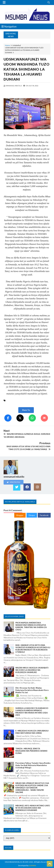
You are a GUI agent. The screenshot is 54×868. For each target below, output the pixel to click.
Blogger (20, 515)
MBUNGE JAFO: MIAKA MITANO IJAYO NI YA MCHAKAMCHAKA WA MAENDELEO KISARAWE (33, 808)
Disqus (32, 515)
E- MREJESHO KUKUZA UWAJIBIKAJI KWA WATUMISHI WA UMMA (32, 732)
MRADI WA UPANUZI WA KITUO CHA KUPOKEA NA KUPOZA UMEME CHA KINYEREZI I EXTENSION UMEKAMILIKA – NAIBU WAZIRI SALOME (32, 788)
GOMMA (32, 865)
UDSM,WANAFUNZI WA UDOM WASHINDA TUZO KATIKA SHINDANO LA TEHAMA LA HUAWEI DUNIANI (27, 69)
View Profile (14, 482)
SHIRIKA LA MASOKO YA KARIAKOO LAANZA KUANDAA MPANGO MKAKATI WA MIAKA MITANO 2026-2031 (32, 712)
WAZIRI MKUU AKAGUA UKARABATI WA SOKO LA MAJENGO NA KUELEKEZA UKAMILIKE (32, 670)
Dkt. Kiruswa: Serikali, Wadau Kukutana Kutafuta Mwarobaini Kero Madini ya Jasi (32, 690)
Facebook (44, 515)
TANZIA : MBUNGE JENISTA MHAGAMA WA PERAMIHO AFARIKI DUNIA (31, 751)
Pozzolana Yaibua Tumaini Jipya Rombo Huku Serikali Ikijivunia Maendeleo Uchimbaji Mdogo (33, 765)
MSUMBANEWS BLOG (14, 862)
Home (7, 45)
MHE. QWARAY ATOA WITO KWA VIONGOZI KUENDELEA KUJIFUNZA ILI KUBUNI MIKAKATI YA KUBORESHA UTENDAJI (33, 649)
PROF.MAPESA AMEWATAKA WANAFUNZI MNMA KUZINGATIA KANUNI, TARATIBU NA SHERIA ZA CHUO (31, 626)
